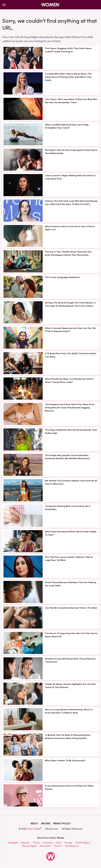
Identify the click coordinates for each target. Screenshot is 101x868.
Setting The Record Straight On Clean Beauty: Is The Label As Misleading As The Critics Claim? (70, 304)
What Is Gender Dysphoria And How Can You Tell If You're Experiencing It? (70, 330)
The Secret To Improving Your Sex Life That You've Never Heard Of (71, 635)
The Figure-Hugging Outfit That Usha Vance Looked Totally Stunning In (68, 50)
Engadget (13, 843)
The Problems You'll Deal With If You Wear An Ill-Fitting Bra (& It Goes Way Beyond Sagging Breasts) (70, 408)
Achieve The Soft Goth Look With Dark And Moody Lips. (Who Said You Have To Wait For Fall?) (71, 203)
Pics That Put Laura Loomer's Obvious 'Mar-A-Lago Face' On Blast (69, 559)
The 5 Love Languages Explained (62, 277)
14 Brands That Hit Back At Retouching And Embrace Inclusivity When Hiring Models (68, 737)
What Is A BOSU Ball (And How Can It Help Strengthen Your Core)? (67, 126)
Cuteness (48, 843)
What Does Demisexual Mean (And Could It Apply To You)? (71, 533)
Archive (46, 824)
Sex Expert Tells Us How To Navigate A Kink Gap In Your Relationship (71, 152)
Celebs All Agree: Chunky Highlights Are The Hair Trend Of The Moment (70, 686)
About (34, 824)
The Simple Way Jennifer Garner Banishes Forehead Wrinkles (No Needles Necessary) (67, 457)
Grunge (68, 843)
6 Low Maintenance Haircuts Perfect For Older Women (69, 787)
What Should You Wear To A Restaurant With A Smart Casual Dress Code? (69, 381)
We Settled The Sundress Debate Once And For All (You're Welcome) (71, 482)
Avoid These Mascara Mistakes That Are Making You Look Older (71, 584)
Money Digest (29, 846)
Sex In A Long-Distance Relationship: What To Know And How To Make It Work (69, 711)
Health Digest (83, 843)
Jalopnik (25, 843)
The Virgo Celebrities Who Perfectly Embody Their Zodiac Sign (71, 431)
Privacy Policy (62, 824)
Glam (58, 843)
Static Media (33, 829)
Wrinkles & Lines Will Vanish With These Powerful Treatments (70, 660)
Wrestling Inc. (72, 846)
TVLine (36, 843)
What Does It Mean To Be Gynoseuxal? (65, 760)
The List (58, 846)
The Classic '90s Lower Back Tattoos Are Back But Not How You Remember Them (71, 101)
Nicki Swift (45, 846)
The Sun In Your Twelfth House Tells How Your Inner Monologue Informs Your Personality (68, 253)
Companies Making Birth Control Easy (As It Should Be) (68, 508)
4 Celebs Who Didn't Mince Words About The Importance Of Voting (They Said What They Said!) (68, 77)
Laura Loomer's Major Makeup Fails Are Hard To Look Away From (70, 177)
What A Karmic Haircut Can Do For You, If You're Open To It (70, 228)
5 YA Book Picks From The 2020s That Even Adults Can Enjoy (71, 355)
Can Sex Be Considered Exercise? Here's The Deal (71, 608)
